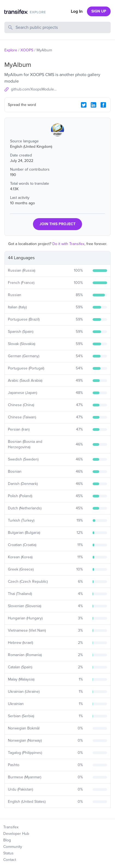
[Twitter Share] (84, 105)
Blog (7, 840)
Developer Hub (16, 834)
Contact (10, 860)
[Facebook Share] (103, 105)
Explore (11, 50)
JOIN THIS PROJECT (57, 224)
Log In (77, 11)
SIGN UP (99, 11)
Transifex (11, 827)
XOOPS (27, 50)
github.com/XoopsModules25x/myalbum (34, 89)
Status (8, 853)
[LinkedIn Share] (93, 105)
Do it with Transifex (68, 244)
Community (13, 847)
